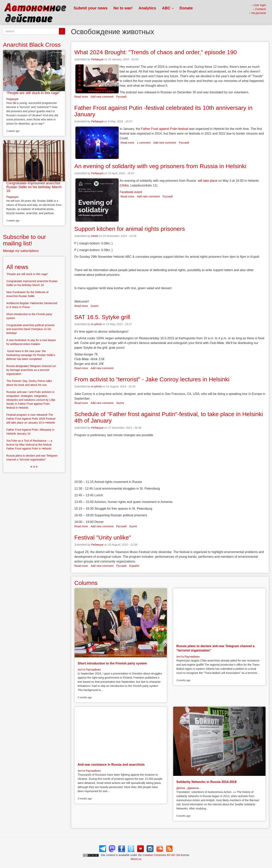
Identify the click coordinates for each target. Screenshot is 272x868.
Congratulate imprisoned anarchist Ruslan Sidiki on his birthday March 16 (34, 187)
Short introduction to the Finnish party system (112, 663)
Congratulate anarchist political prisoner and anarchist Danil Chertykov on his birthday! (31, 329)
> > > (34, 467)
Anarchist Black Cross (32, 45)
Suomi (95, 306)
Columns (86, 583)
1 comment (144, 143)
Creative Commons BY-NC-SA (161, 855)
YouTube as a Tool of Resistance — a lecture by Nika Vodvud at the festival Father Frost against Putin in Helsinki (29, 445)
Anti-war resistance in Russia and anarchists (111, 765)
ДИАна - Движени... (189, 788)
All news (17, 267)
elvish (95, 236)
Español (134, 566)
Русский (121, 97)
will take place (208, 181)
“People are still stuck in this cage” (33, 93)
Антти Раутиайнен (89, 670)
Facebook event (131, 192)
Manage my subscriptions (21, 251)
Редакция (97, 59)
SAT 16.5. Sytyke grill (102, 317)
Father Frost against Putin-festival (165, 129)
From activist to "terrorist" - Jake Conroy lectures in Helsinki (152, 379)
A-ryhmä (96, 324)
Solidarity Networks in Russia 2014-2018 (206, 782)
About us (136, 859)
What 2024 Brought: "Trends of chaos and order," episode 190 (156, 52)
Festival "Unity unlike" (103, 537)
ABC (168, 8)
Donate (186, 8)
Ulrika (125, 185)
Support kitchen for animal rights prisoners (130, 229)
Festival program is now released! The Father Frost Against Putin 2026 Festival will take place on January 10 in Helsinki (31, 419)
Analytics (147, 8)
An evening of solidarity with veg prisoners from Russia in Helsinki (160, 166)
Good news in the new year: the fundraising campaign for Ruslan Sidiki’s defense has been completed (31, 355)
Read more (81, 97)
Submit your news (91, 8)
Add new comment (102, 97)
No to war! (123, 8)
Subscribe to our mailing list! (24, 240)
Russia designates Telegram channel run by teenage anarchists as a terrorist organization (31, 370)
